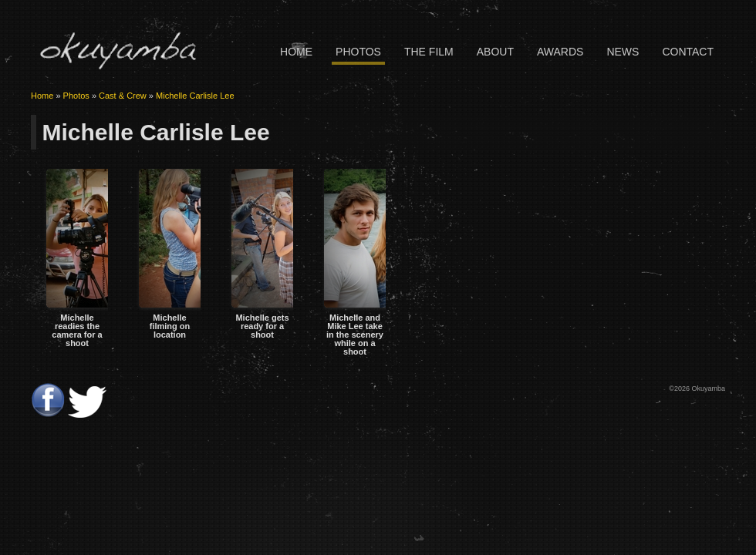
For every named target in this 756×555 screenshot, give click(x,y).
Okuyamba (117, 50)
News (623, 52)
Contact (688, 52)
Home (296, 52)
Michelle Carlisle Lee (195, 96)
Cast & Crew (123, 96)
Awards (560, 52)
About (495, 52)
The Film (429, 52)
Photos (358, 52)
